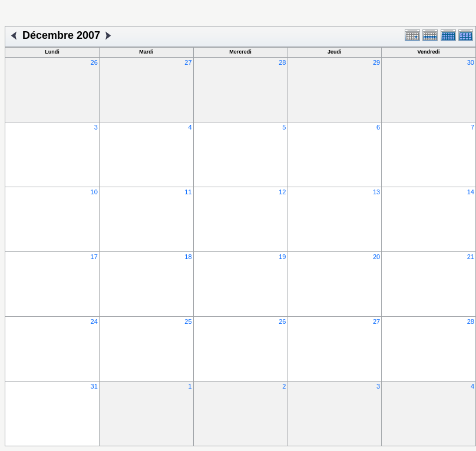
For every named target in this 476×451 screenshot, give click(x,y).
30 (471, 62)
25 (188, 321)
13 (376, 192)
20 (376, 257)
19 (282, 257)
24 (94, 321)
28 (282, 62)
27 (188, 62)
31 (94, 386)
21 (471, 257)
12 (282, 192)
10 (94, 192)
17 (94, 257)
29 (376, 62)
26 (94, 62)
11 (188, 192)
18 (188, 257)
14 (471, 192)
